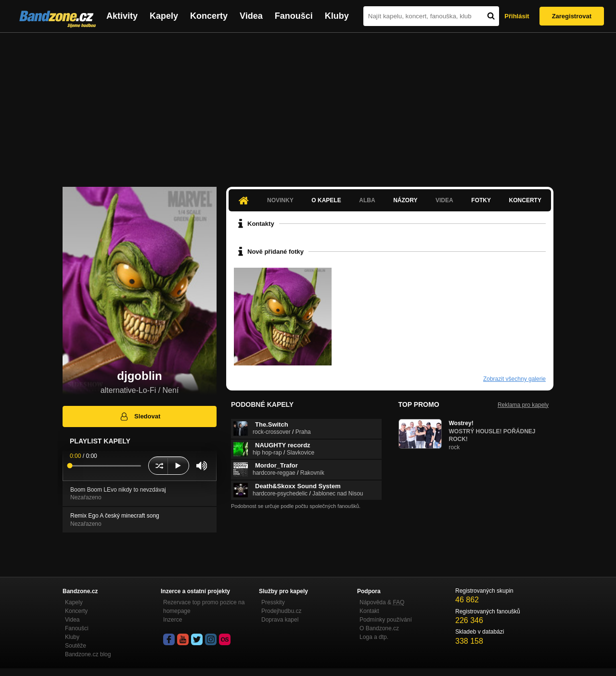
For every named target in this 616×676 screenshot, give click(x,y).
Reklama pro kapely (523, 405)
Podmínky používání (386, 620)
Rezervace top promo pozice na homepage (204, 607)
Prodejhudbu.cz (281, 611)
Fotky (481, 200)
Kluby (337, 16)
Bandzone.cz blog (88, 654)
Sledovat (140, 416)
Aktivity (122, 16)
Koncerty (209, 16)
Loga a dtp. (374, 637)
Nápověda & (382, 602)
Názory (405, 200)
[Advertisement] (308, 105)
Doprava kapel (280, 620)
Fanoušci (294, 16)
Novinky (280, 200)
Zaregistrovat (572, 16)
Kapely (164, 16)
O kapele (326, 200)
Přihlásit (517, 16)
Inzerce (173, 620)
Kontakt (369, 611)
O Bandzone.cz (379, 628)
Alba (367, 200)
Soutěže (76, 646)
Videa (251, 16)
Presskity (273, 602)
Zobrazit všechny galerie (514, 379)
